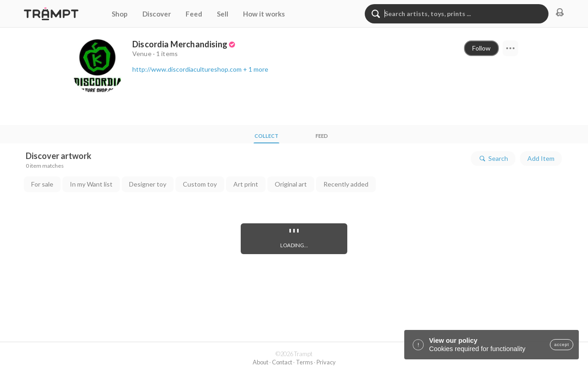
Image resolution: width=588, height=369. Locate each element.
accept (562, 345)
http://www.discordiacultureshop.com (187, 69)
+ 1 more (256, 69)
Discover (157, 14)
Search (493, 159)
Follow (481, 48)
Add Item (541, 158)
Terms (304, 362)
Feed (194, 14)
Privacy (326, 362)
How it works (264, 14)
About (260, 362)
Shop (120, 14)
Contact (282, 362)
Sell (223, 14)
